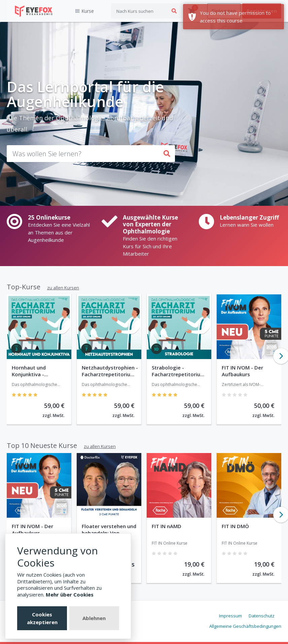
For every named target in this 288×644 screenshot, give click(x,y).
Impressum (230, 616)
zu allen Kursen (63, 288)
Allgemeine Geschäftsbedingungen (245, 626)
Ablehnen (94, 618)
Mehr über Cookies (70, 594)
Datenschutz (262, 616)
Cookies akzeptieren (42, 618)
